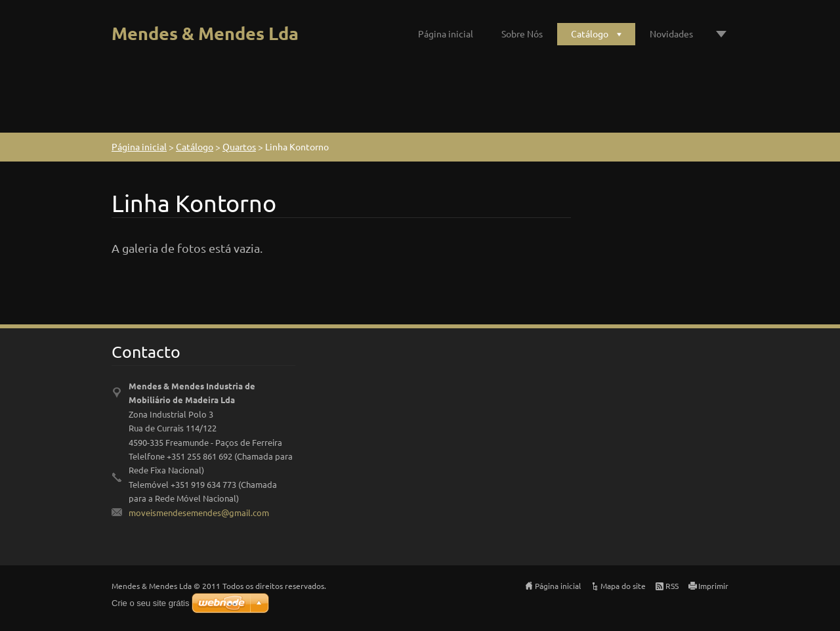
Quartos (239, 146)
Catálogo (590, 33)
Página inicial (446, 33)
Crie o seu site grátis (151, 603)
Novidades (671, 33)
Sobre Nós (522, 33)
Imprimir (713, 586)
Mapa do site (623, 586)
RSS (672, 586)
